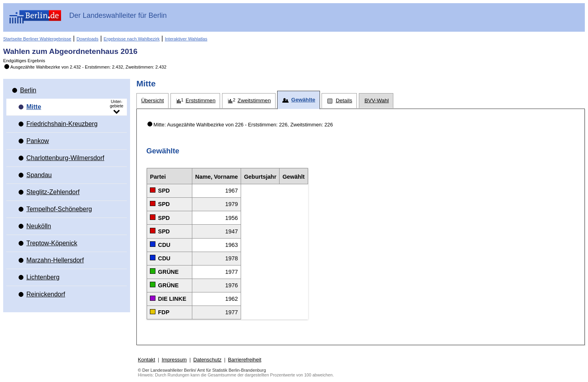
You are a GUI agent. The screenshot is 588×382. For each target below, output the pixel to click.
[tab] (152, 101)
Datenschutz (207, 360)
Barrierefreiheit (245, 360)
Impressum (174, 360)
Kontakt (147, 360)
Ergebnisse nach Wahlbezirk (131, 39)
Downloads (87, 39)
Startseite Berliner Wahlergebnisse (37, 39)
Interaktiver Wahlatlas (186, 39)
